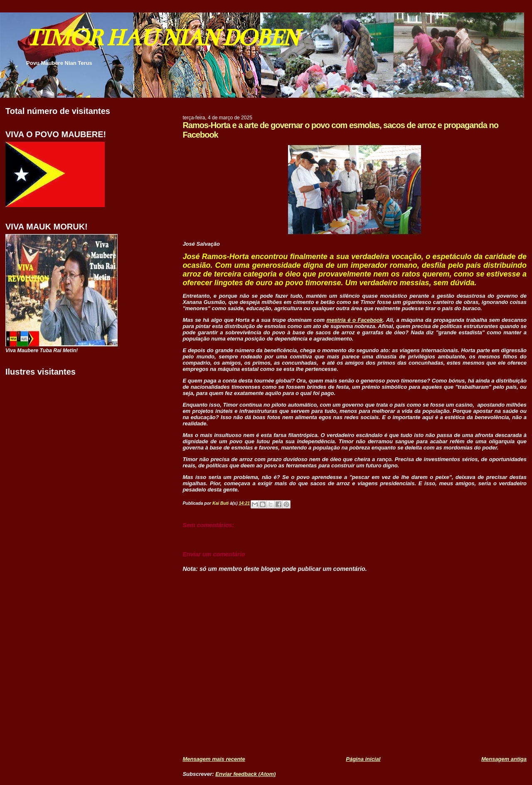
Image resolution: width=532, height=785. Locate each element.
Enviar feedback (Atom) (245, 774)
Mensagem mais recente (214, 759)
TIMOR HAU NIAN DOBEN (162, 38)
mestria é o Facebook (355, 320)
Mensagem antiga (504, 759)
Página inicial (363, 759)
